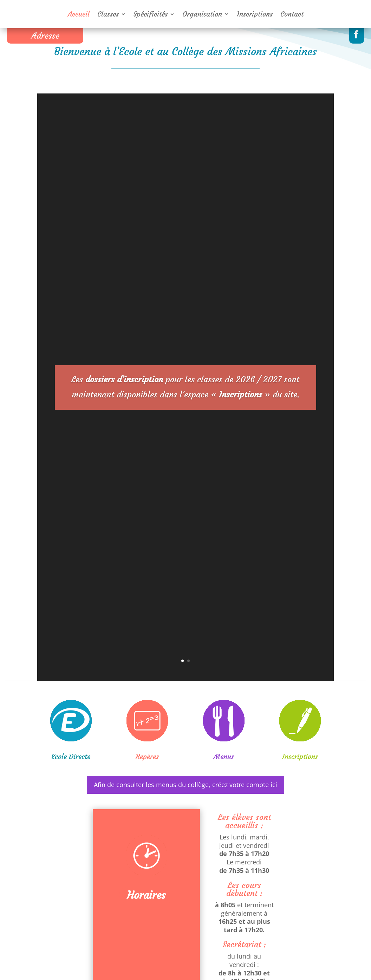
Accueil (79, 15)
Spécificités (151, 15)
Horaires (146, 895)
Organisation (202, 15)
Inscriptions (255, 15)
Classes (108, 15)
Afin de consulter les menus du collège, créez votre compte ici (185, 785)
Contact (292, 15)
